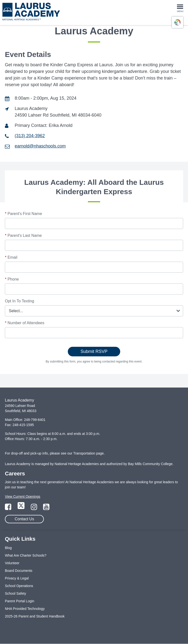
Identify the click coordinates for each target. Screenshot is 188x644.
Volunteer (12, 563)
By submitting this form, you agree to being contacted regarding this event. (94, 362)
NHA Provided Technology (25, 609)
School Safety (15, 593)
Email (11, 257)
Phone (12, 279)
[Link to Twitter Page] (22, 508)
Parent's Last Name (23, 235)
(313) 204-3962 (30, 136)
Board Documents (19, 571)
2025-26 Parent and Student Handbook (35, 616)
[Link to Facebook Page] (9, 508)
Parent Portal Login (20, 601)
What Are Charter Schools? (26, 555)
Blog (8, 548)
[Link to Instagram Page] (35, 508)
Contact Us (24, 519)
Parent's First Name (23, 214)
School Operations (19, 586)
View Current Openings (23, 496)
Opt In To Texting (19, 301)
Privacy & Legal (17, 578)
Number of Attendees (25, 323)
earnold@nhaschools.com (40, 146)
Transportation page (88, 453)
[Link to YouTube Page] (46, 508)
